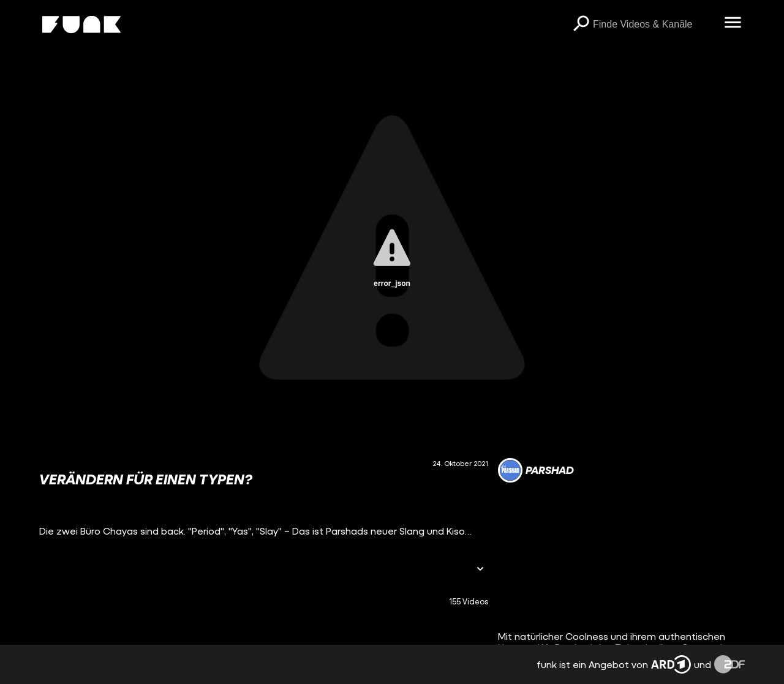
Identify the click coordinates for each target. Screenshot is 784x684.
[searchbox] (654, 24)
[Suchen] (581, 24)
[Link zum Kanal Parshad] (536, 470)
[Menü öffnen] (733, 23)
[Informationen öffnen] (480, 570)
